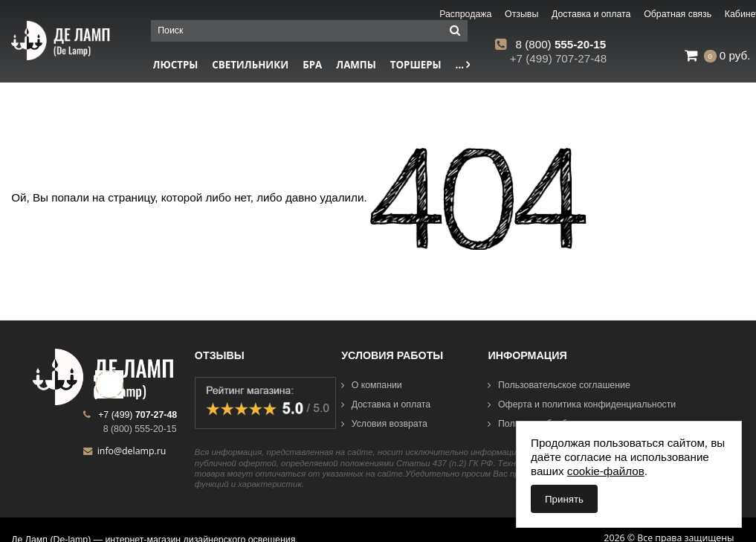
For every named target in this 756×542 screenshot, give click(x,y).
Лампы (356, 65)
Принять (564, 499)
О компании (372, 385)
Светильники (250, 65)
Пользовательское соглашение (559, 385)
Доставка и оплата (386, 404)
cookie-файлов (606, 471)
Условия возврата (384, 424)
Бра (312, 65)
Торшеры (416, 65)
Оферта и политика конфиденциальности (582, 404)
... (463, 65)
